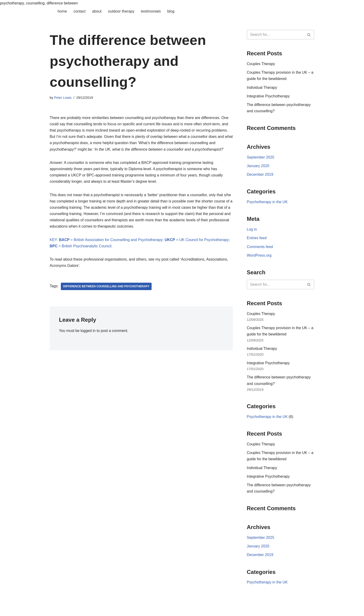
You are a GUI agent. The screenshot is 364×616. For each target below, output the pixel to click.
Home (62, 11)
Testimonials (151, 11)
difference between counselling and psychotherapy (106, 286)
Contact (79, 11)
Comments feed (260, 247)
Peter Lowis (63, 98)
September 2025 (260, 157)
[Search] (275, 35)
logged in (88, 331)
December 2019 (260, 174)
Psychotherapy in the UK (267, 202)
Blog (171, 11)
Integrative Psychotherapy (268, 96)
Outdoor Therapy (121, 11)
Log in (252, 229)
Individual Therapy (262, 88)
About (97, 11)
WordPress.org (259, 255)
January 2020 (258, 166)
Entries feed (257, 238)
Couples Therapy (261, 64)
